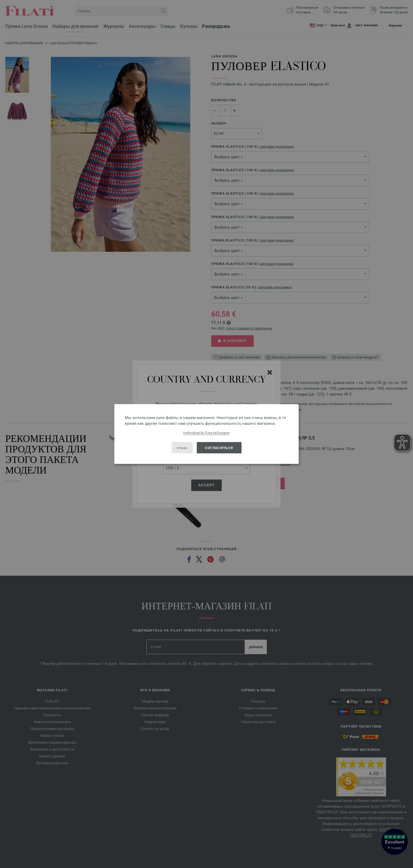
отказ (182, 448)
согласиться (219, 448)
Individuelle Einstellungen (207, 433)
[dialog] (206, 434)
